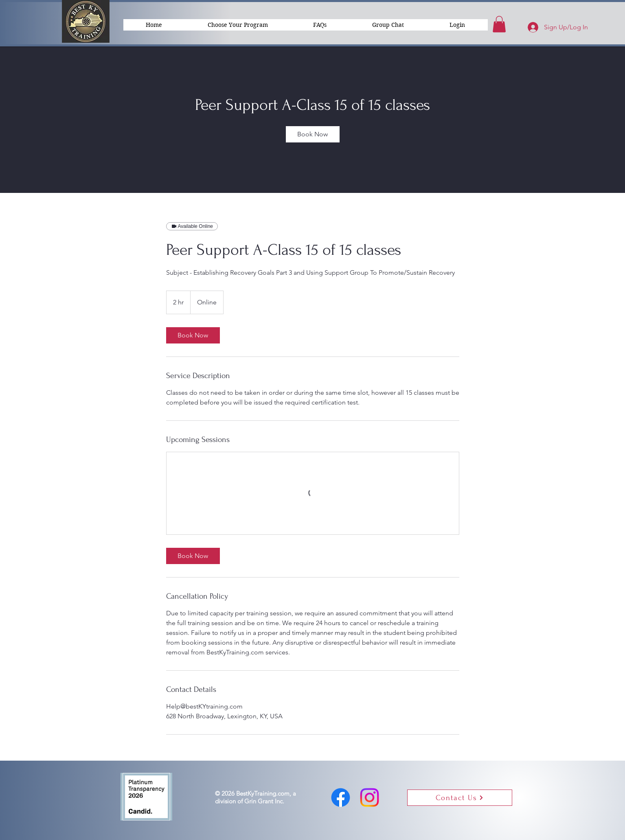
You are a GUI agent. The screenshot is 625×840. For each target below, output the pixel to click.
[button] (457, 25)
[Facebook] (341, 797)
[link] (313, 134)
